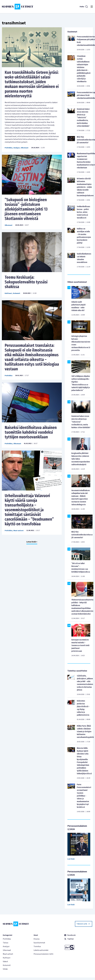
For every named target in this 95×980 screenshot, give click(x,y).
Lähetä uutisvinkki (41, 950)
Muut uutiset (19, 531)
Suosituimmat (39, 943)
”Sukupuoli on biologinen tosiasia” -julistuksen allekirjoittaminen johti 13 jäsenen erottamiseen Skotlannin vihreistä (26, 209)
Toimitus (37, 946)
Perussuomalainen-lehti (43, 954)
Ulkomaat (25, 148)
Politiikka (9, 148)
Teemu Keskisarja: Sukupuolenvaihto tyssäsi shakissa (26, 282)
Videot (5, 962)
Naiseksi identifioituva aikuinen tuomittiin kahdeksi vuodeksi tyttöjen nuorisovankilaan (31, 432)
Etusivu (37, 939)
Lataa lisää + (32, 542)
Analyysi (17, 148)
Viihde (5, 969)
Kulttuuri (8, 293)
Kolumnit (17, 293)
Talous (6, 943)
